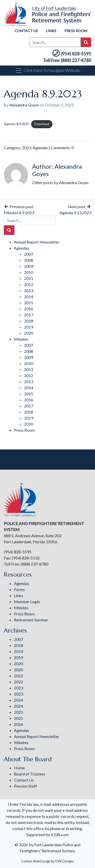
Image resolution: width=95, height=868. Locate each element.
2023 (27, 148)
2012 (29, 284)
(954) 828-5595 (71, 54)
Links (51, 31)
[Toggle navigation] (48, 71)
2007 (29, 254)
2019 (29, 327)
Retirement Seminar (31, 620)
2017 (29, 315)
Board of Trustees (30, 774)
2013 (29, 290)
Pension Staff (25, 786)
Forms (19, 589)
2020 (29, 333)
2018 (29, 321)
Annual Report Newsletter (37, 242)
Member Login (27, 602)
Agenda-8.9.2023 (16, 124)
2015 (29, 303)
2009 (29, 266)
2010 (29, 272)
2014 (29, 297)
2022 (18, 676)
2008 (29, 260)
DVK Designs (64, 861)
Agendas (40, 148)
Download (42, 124)
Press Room (76, 31)
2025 (18, 712)
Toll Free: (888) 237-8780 (67, 60)
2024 (18, 700)
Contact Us (26, 31)
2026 (18, 724)
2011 (29, 278)
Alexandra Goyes (24, 105)
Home (19, 768)
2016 (29, 309)
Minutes (21, 339)
